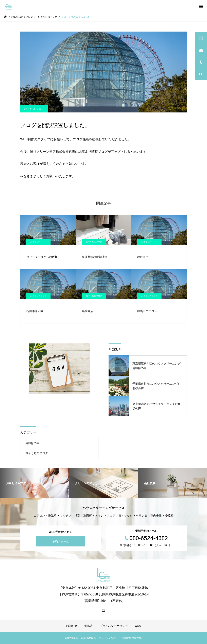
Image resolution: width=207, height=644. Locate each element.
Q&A (138, 626)
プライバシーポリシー (114, 626)
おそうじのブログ (34, 109)
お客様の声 (32, 443)
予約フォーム (61, 541)
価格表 (89, 626)
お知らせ (72, 626)
